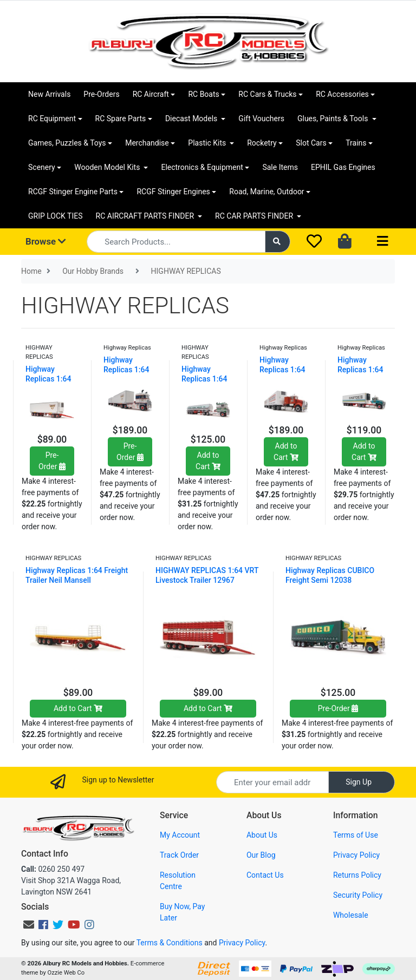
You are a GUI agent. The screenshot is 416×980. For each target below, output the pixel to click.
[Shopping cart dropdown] (346, 242)
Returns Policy (357, 875)
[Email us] (29, 925)
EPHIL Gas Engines (343, 167)
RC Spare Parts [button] (121, 119)
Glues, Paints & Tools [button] (334, 119)
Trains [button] (356, 143)
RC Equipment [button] (52, 119)
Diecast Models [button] (192, 119)
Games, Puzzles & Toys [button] (67, 143)
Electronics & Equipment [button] (202, 167)
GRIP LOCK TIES (56, 216)
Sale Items (280, 167)
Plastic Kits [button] (208, 143)
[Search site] (278, 242)
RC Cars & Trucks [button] (267, 94)
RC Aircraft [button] (151, 94)
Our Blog (261, 855)
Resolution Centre (178, 881)
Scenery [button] (42, 167)
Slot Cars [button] (311, 143)
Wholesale (351, 915)
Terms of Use (356, 835)
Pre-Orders (101, 94)
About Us (262, 835)
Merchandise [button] (147, 143)
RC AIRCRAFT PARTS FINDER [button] (146, 216)
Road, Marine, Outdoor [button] (266, 192)
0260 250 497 (53, 869)
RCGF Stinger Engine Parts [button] (73, 192)
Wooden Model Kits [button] (108, 167)
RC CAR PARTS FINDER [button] (255, 216)
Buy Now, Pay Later (182, 912)
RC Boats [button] (203, 94)
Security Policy (358, 895)
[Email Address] (272, 782)
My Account (180, 835)
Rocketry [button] (262, 143)
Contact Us (265, 875)
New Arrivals (49, 94)
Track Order (179, 855)
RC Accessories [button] (342, 94)
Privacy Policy (356, 855)
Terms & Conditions (170, 943)
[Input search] (176, 242)
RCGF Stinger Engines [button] (173, 192)
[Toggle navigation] (382, 242)
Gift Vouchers (261, 119)
